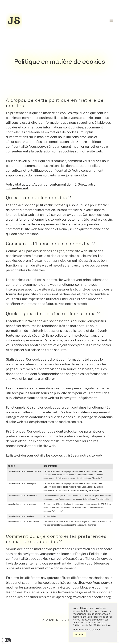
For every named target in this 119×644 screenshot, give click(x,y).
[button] (6, 640)
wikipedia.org (62, 597)
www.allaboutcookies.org (92, 597)
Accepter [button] (80, 634)
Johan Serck (66, 620)
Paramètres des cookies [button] (87, 630)
